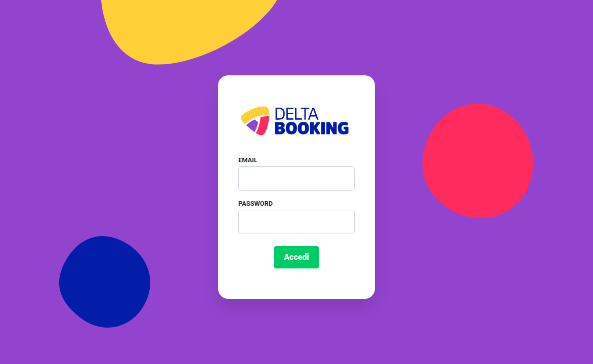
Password (256, 203)
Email (248, 160)
